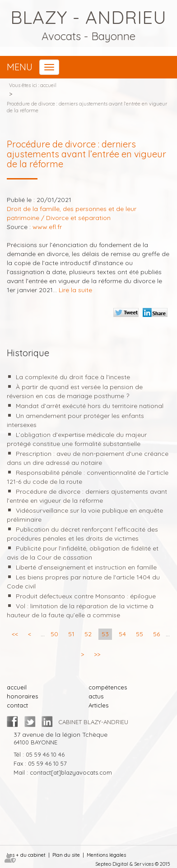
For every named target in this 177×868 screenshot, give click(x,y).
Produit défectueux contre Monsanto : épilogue (86, 596)
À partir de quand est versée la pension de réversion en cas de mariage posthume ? (75, 391)
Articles (98, 705)
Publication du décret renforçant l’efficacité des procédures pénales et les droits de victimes (82, 534)
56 (156, 634)
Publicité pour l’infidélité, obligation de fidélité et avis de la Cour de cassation (83, 553)
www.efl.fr (47, 227)
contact (17, 705)
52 (88, 634)
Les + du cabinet (26, 855)
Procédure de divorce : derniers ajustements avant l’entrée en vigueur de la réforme (87, 107)
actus (96, 696)
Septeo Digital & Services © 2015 (133, 864)
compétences (108, 687)
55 (140, 634)
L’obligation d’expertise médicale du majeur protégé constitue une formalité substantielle (77, 439)
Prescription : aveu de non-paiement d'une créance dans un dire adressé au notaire (88, 458)
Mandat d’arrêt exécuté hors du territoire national (90, 406)
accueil (48, 85)
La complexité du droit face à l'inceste (73, 377)
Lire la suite (75, 290)
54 (122, 634)
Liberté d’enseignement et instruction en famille (86, 567)
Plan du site (66, 855)
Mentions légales (106, 855)
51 (71, 634)
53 (105, 634)
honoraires (22, 696)
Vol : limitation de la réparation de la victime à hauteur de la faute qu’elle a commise (80, 611)
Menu (20, 67)
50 (54, 634)
